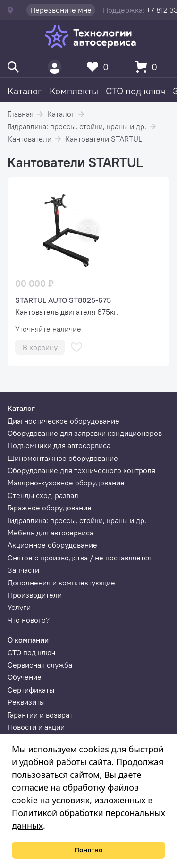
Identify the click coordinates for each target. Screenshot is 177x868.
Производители (35, 595)
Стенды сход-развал (43, 495)
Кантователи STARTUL (104, 139)
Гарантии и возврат (40, 715)
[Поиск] (13, 67)
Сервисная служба (40, 665)
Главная (21, 114)
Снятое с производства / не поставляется (80, 558)
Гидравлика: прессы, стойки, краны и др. (77, 126)
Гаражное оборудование (50, 508)
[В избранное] (76, 347)
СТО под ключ (135, 91)
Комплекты (74, 91)
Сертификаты (31, 690)
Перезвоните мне (61, 10)
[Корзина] (148, 67)
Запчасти (23, 570)
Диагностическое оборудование (63, 421)
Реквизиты (26, 702)
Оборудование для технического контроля (81, 470)
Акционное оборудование (52, 545)
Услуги (19, 607)
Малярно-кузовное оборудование (66, 483)
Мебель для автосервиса (51, 533)
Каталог (25, 91)
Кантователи (29, 139)
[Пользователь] (55, 67)
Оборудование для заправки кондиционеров (85, 433)
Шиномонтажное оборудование (63, 458)
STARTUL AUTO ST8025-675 (63, 300)
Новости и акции (36, 727)
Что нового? (29, 620)
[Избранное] (100, 67)
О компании (28, 640)
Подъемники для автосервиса (59, 445)
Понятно (89, 850)
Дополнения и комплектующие (61, 583)
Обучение (25, 677)
